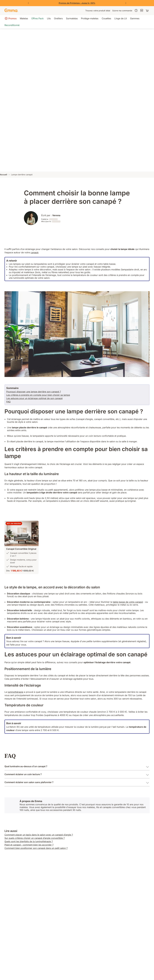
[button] (22, 533)
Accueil (4, 175)
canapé (34, 252)
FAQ (8, 402)
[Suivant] (126, 3)
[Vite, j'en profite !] (77, 3)
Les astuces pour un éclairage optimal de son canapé (34, 398)
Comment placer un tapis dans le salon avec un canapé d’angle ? (39, 835)
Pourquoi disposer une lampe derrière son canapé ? (34, 392)
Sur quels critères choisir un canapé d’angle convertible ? (35, 838)
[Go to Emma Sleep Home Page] (11, 11)
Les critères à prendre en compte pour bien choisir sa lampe (38, 395)
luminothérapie (15, 692)
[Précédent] (28, 3)
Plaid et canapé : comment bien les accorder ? (29, 845)
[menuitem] (98, 11)
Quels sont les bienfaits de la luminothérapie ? (29, 841)
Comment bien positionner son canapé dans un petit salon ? (36, 848)
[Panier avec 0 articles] (148, 11)
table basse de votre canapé (128, 602)
